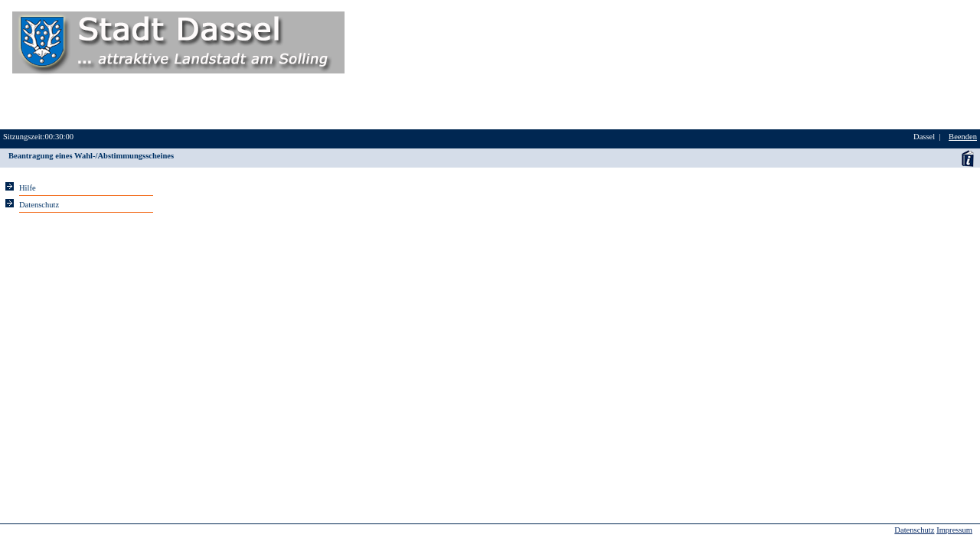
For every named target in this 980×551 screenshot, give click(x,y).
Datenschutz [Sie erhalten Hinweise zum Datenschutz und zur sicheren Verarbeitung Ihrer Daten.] (39, 205)
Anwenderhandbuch (967, 158)
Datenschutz (914, 530)
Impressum (954, 530)
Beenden (963, 137)
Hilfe (28, 188)
